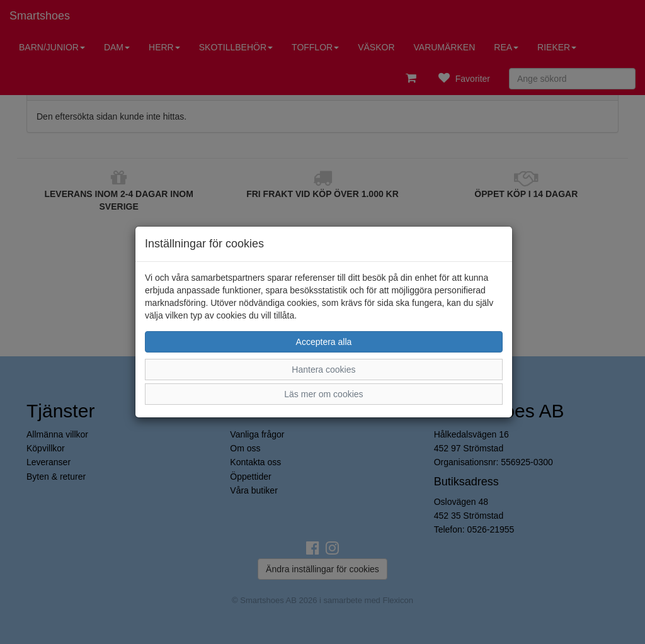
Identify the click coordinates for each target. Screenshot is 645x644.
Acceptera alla (324, 342)
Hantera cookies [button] (323, 370)
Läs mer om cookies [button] (323, 394)
